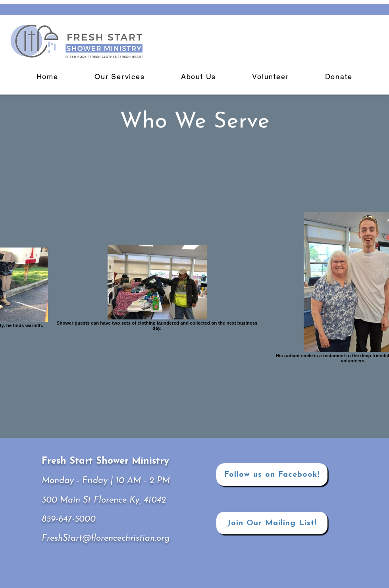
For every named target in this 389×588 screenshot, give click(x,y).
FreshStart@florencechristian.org (106, 539)
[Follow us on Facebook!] (272, 475)
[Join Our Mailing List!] (272, 523)
